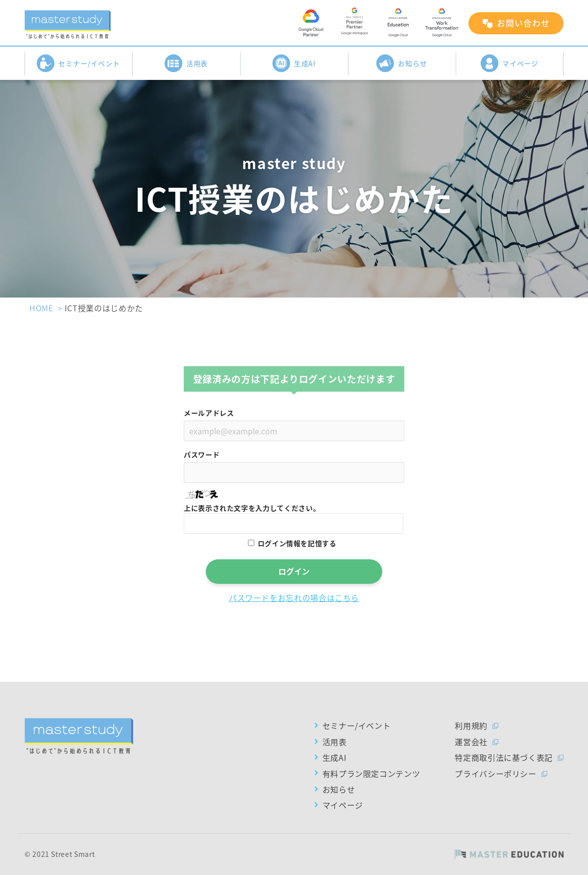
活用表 (186, 63)
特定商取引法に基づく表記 (504, 757)
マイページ (510, 63)
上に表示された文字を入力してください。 (252, 508)
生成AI (294, 63)
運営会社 (471, 742)
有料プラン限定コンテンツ (371, 774)
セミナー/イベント (78, 63)
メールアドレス (209, 413)
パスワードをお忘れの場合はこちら (294, 598)
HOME (41, 308)
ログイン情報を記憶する (297, 543)
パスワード (202, 454)
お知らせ (402, 63)
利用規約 (471, 725)
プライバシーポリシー (495, 774)
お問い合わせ (523, 23)
